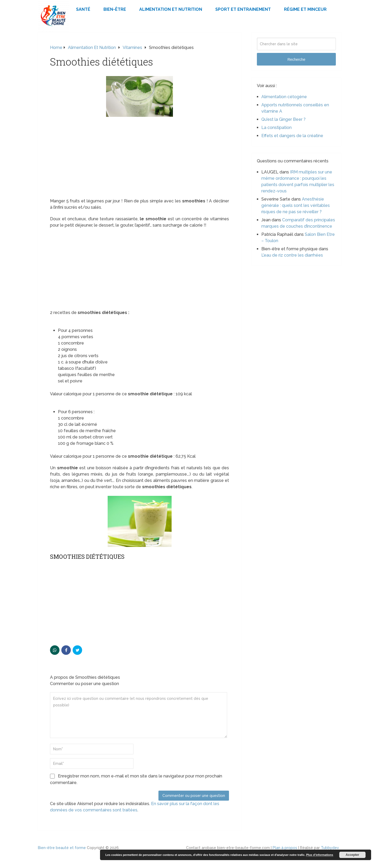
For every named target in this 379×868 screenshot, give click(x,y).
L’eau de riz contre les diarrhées (292, 255)
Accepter (352, 855)
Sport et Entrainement (243, 9)
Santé (83, 9)
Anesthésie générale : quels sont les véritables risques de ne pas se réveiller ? (296, 205)
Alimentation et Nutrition (171, 9)
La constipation (276, 128)
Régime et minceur (305, 9)
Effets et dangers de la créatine (292, 136)
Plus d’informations (320, 855)
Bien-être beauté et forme (62, 848)
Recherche (296, 59)
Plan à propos (285, 848)
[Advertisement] (139, 159)
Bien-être (115, 9)
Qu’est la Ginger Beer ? (283, 119)
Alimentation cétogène (284, 97)
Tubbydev (330, 848)
